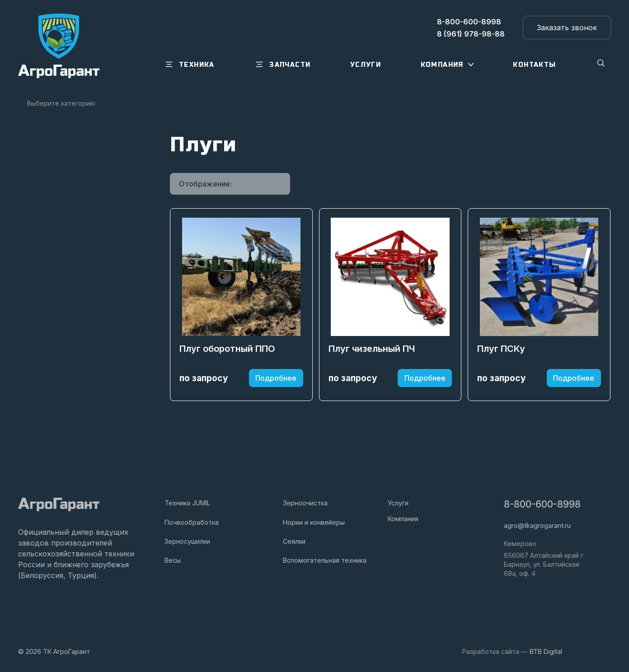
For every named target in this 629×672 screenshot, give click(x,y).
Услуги (398, 503)
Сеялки (294, 541)
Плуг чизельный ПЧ (372, 350)
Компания (403, 519)
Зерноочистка (305, 503)
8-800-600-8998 (542, 504)
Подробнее (276, 378)
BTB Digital (546, 651)
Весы (173, 560)
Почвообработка (192, 522)
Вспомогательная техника (325, 560)
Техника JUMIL (188, 503)
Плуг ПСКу (501, 350)
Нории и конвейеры (314, 522)
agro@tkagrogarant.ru (537, 525)
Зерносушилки (187, 541)
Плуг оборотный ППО (227, 350)
